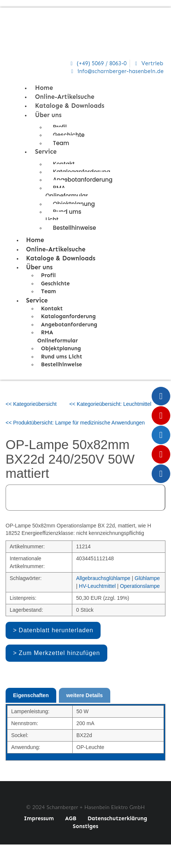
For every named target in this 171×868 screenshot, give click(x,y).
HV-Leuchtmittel (97, 586)
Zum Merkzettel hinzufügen (59, 653)
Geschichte (69, 135)
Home (44, 88)
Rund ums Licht (63, 216)
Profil (48, 275)
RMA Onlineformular (67, 192)
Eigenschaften (31, 695)
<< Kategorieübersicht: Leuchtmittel (110, 404)
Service (46, 151)
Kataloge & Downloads (70, 106)
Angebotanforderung (83, 180)
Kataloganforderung (68, 316)
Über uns (48, 115)
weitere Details (85, 695)
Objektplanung (61, 348)
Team (61, 143)
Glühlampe (147, 578)
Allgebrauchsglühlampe (103, 578)
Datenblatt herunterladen (56, 630)
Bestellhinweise (75, 228)
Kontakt (52, 308)
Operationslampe (140, 586)
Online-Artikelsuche (65, 97)
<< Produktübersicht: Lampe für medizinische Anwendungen (75, 423)
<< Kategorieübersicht (31, 404)
